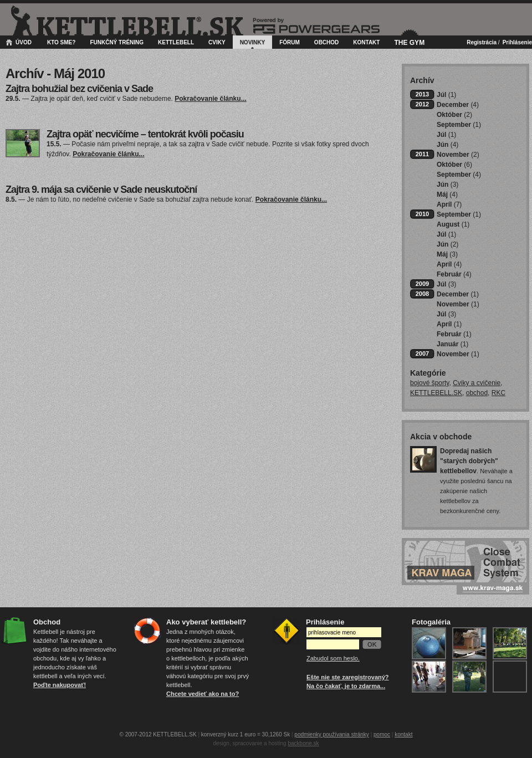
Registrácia (482, 42)
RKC (498, 393)
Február (454, 274)
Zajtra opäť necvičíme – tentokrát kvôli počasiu (145, 134)
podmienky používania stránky (332, 734)
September (459, 125)
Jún (447, 145)
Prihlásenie (517, 42)
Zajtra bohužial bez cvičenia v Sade (79, 89)
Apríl (449, 204)
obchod (477, 393)
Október (454, 115)
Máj (447, 194)
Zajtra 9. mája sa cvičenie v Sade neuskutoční (101, 189)
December (458, 105)
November (458, 155)
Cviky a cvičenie (477, 383)
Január (452, 344)
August (453, 224)
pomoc (382, 734)
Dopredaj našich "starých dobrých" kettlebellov (469, 461)
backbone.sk (303, 743)
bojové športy (429, 383)
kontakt (403, 734)
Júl (446, 95)
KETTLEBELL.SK (436, 393)
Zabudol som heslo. (333, 658)
